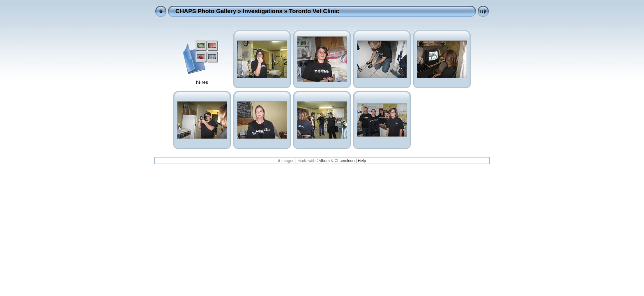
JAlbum (323, 161)
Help (362, 161)
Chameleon (344, 161)
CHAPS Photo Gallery (206, 11)
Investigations (263, 11)
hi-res (202, 82)
